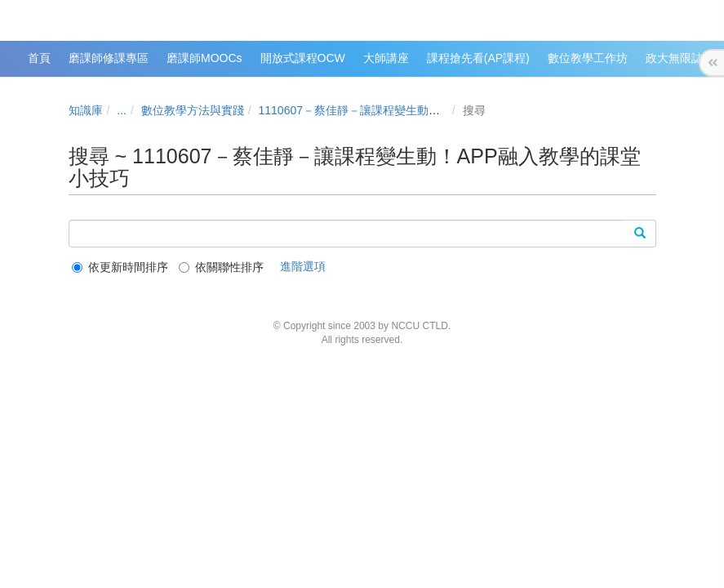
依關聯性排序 (221, 267)
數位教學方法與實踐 (193, 110)
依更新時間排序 (120, 267)
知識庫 (86, 110)
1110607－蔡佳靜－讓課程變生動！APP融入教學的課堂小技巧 (418, 110)
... (122, 110)
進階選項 (303, 266)
